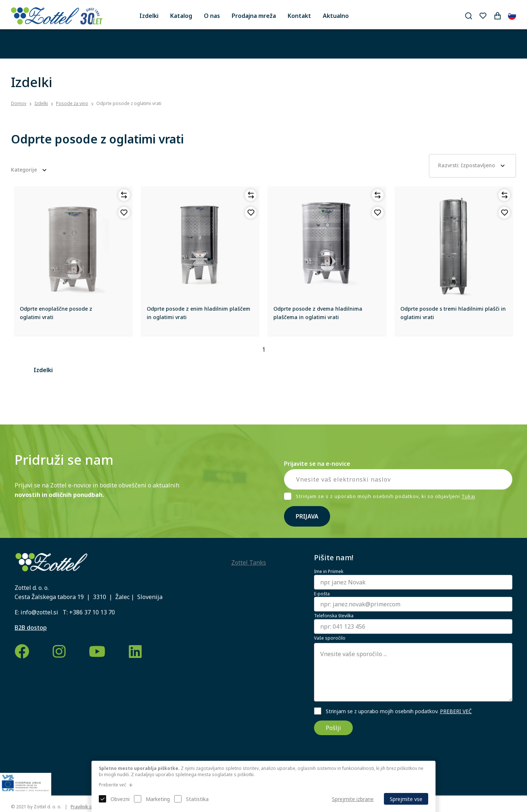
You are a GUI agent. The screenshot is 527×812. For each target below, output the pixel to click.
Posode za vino (72, 103)
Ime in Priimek (329, 572)
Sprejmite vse (406, 799)
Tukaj (468, 497)
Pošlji (333, 728)
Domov (19, 104)
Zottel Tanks (249, 562)
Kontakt (299, 16)
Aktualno (336, 16)
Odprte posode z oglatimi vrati (129, 103)
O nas (212, 16)
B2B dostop (31, 628)
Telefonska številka (334, 616)
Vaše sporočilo (330, 638)
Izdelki (149, 16)
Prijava (307, 516)
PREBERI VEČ (456, 711)
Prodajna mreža (254, 16)
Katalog (181, 16)
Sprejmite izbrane (353, 799)
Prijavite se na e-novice (317, 464)
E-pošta (322, 594)
